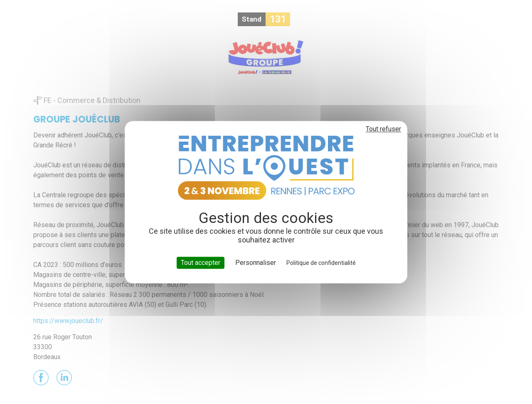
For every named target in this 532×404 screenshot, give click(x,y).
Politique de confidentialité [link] (321, 263)
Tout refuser (383, 129)
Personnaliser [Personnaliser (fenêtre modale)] (256, 263)
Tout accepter (201, 263)
